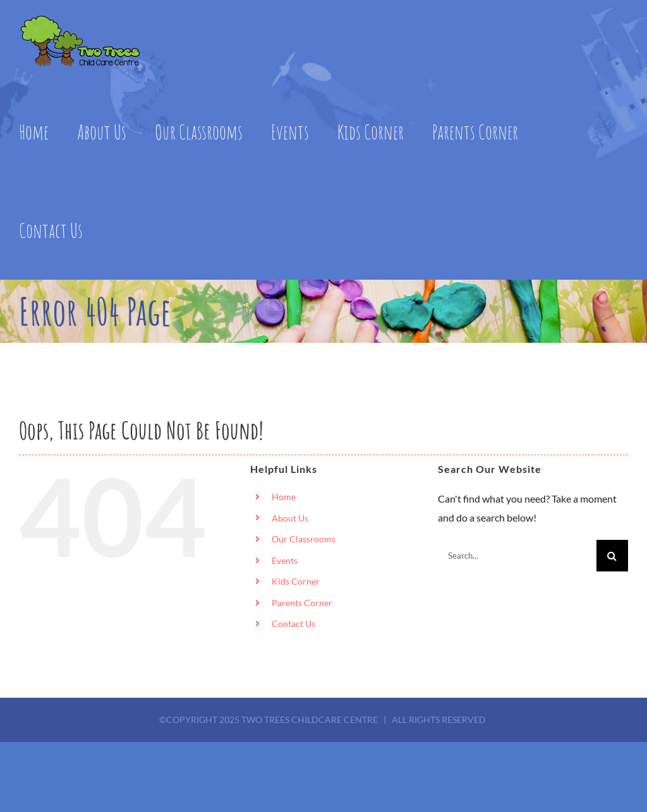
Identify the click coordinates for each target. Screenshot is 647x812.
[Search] (612, 556)
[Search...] (517, 556)
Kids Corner (296, 581)
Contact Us (293, 624)
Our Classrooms (304, 539)
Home (284, 497)
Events (285, 560)
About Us (290, 518)
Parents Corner (302, 603)
